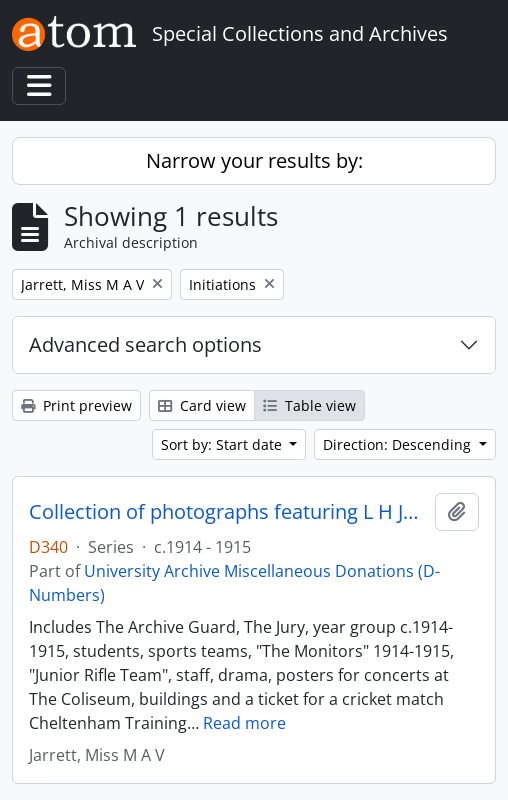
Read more (244, 723)
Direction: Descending (399, 444)
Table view (309, 405)
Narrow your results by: (254, 160)
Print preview (76, 405)
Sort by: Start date (223, 444)
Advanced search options (145, 344)
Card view (202, 405)
